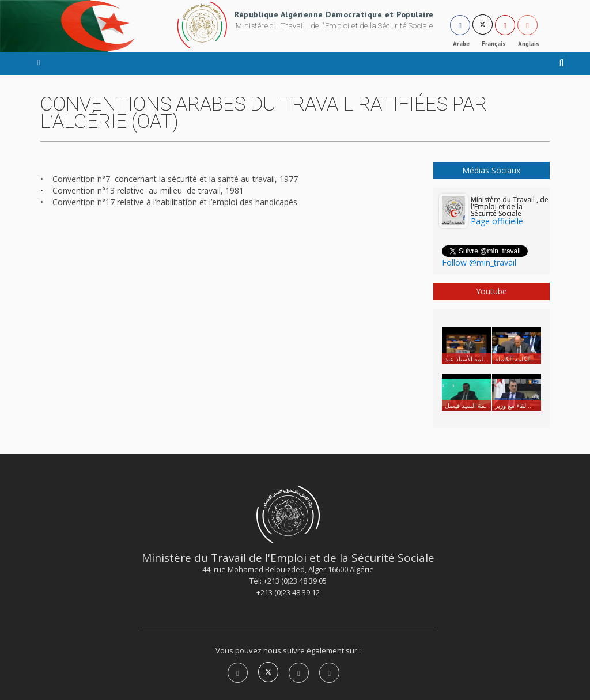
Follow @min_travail (479, 262)
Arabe (461, 44)
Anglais (529, 44)
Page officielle (497, 221)
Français (494, 44)
